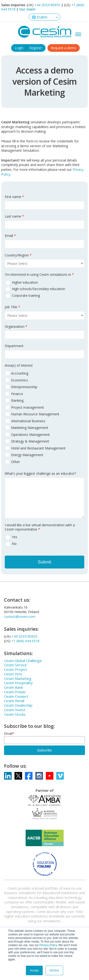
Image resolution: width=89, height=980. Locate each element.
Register (36, 48)
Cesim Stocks (15, 714)
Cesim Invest (15, 710)
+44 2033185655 (47, 5)
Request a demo (63, 48)
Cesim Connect (16, 696)
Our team (27, 9)
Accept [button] (34, 970)
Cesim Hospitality (18, 683)
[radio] (44, 282)
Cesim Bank (13, 687)
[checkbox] (44, 289)
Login (19, 48)
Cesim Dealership (18, 705)
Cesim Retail (14, 701)
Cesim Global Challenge (23, 661)
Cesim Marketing (18, 678)
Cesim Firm (13, 674)
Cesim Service (15, 665)
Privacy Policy (48, 945)
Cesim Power (15, 692)
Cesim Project (16, 669)
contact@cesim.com (20, 617)
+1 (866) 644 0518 (25, 641)
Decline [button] (54, 970)
